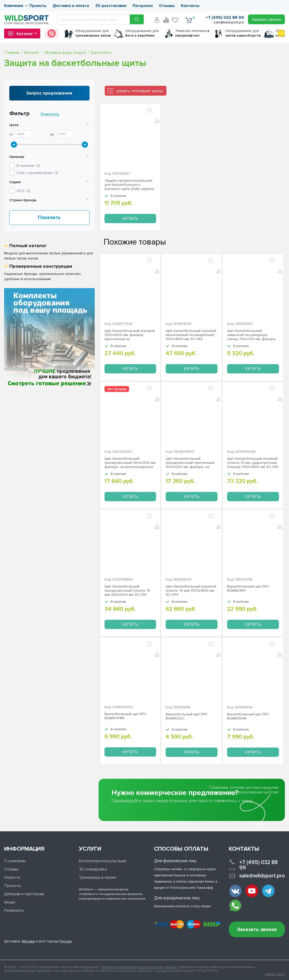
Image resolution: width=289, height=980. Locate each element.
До (52, 135)
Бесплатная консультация (103, 861)
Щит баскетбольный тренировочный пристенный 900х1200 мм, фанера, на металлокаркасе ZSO (190, 463)
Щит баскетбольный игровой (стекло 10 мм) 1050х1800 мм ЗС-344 (191, 591)
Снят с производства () (37, 173)
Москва (28, 941)
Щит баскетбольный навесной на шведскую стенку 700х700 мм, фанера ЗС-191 (251, 335)
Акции (10, 902)
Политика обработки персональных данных (139, 967)
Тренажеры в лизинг (98, 877)
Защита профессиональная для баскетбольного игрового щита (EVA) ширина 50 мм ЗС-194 (129, 185)
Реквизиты (14, 910)
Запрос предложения (49, 93)
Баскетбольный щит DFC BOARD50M (248, 716)
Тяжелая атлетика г (192, 33)
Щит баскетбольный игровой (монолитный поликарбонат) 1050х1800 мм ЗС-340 (191, 335)
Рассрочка (143, 6)
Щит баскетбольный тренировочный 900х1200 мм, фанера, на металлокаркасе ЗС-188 (130, 463)
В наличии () (28, 166)
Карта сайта (275, 974)
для (93, 33)
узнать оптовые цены (140, 91)
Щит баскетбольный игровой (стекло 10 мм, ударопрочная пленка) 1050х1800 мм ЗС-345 (253, 463)
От (11, 135)
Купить (130, 219)
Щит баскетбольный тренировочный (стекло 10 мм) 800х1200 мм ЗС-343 (127, 591)
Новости (12, 877)
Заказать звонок (257, 930)
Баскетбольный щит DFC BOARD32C (187, 716)
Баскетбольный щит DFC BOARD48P (248, 589)
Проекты (38, 6)
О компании (15, 861)
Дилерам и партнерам (24, 894)
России (66, 941)
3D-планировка (93, 869)
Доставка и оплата (71, 6)
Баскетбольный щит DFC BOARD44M (126, 716)
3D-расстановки (111, 6)
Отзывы (167, 6)
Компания (14, 6)
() (23, 191)
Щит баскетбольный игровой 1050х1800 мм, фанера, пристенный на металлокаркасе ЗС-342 (130, 335)
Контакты (190, 6)
